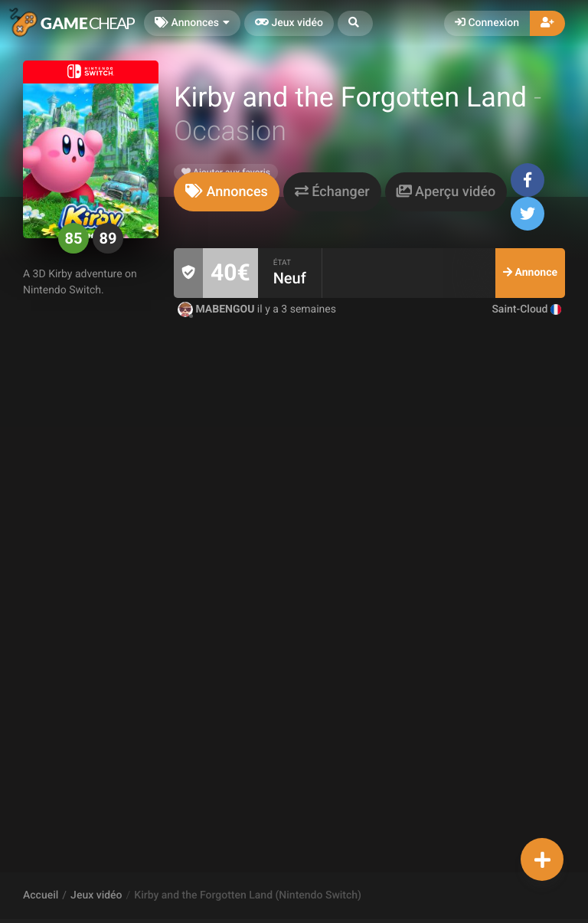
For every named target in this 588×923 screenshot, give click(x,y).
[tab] (227, 192)
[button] (355, 23)
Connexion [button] (487, 23)
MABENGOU (217, 309)
